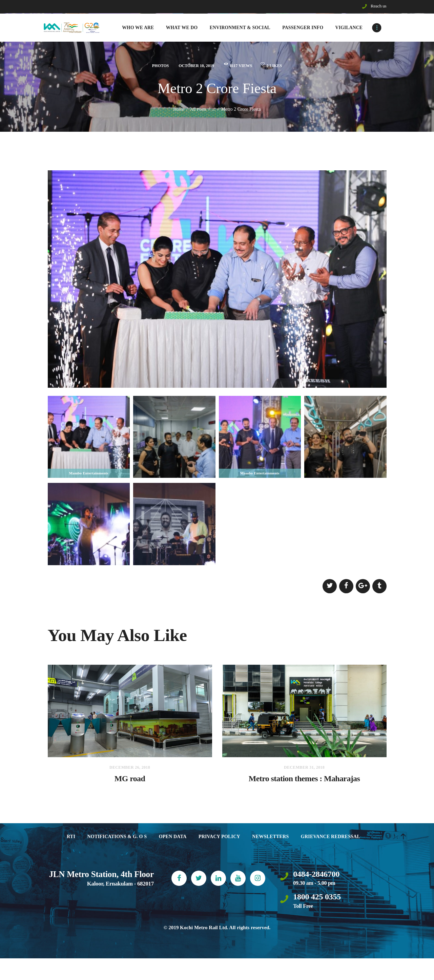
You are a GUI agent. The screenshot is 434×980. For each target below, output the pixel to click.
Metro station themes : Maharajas (304, 782)
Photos (153, 67)
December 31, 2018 (304, 769)
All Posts (198, 111)
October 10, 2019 (193, 67)
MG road (130, 782)
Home (178, 111)
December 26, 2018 (130, 769)
